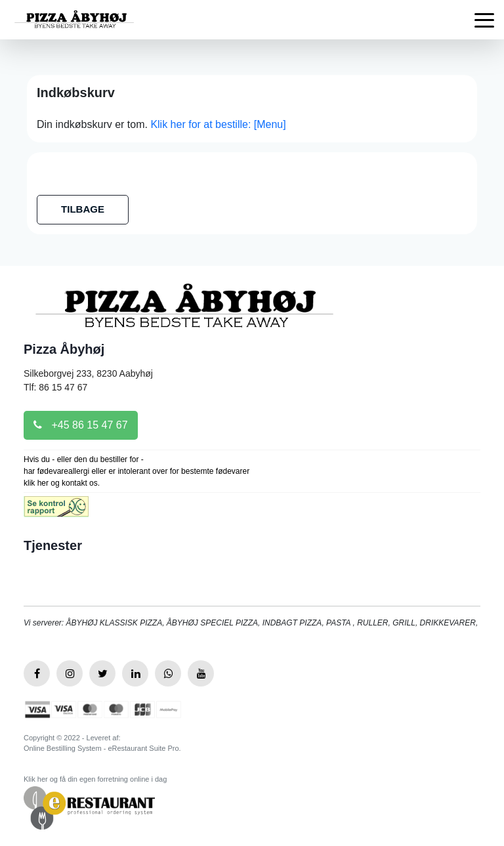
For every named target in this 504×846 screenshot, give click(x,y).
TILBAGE (83, 209)
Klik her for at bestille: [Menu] (218, 124)
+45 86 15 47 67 (81, 425)
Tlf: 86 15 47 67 (55, 387)
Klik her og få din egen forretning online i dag (95, 779)
